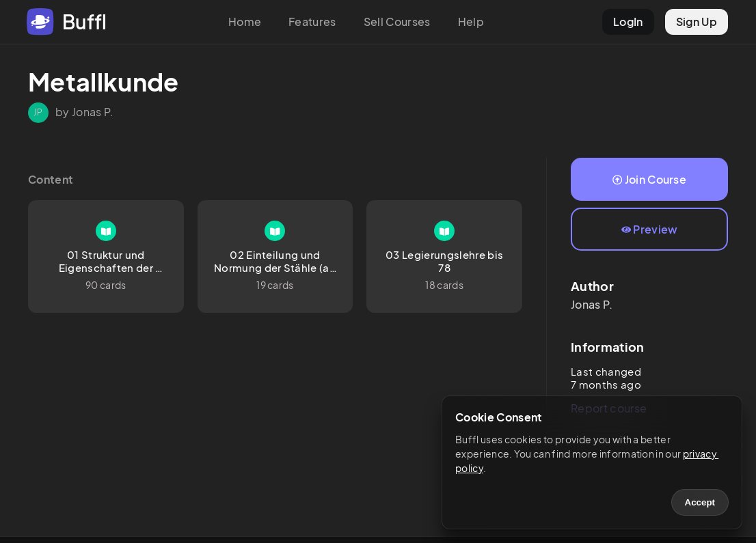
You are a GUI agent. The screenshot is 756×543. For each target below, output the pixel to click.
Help (471, 22)
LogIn (628, 22)
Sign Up (697, 22)
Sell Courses (397, 22)
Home (245, 22)
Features (312, 22)
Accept (700, 502)
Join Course (649, 179)
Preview (650, 229)
